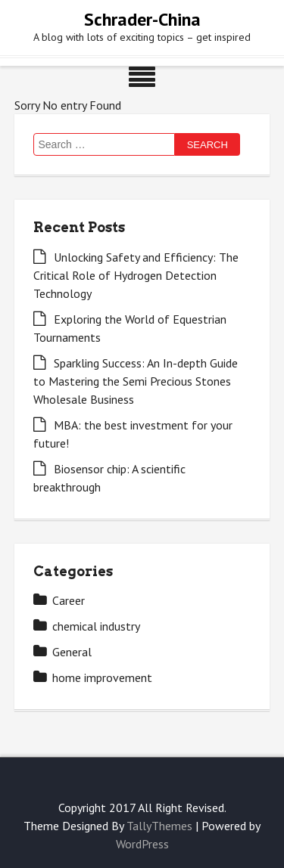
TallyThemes (159, 826)
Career (69, 600)
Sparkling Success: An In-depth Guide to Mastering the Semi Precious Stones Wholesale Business (136, 381)
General (72, 652)
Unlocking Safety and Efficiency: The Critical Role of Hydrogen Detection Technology (136, 275)
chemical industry (96, 626)
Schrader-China (142, 19)
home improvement (102, 677)
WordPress (142, 844)
